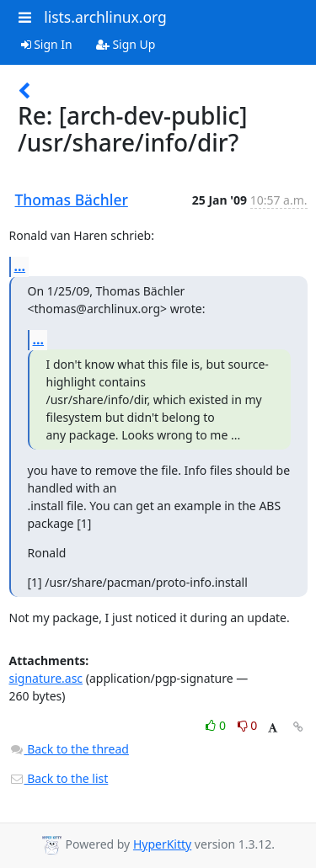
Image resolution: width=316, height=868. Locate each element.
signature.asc (46, 678)
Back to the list (59, 778)
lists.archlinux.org (105, 17)
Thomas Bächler (72, 200)
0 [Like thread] (217, 725)
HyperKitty (162, 844)
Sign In (47, 44)
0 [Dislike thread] (248, 725)
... (20, 266)
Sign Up (126, 44)
